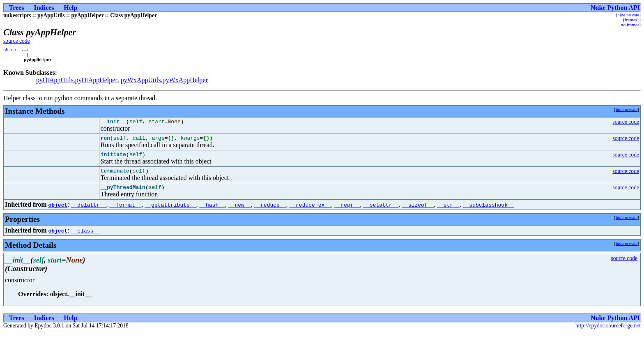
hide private (628, 15)
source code (17, 41)
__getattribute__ (171, 213)
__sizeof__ (418, 213)
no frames (630, 25)
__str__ (448, 213)
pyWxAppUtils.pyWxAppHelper (164, 82)
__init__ (113, 125)
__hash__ (212, 213)
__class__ (85, 239)
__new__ (240, 213)
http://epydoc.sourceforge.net (608, 334)
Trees (17, 8)
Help (70, 8)
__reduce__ (270, 213)
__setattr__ (381, 213)
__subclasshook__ (489, 213)
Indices (44, 8)
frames (631, 20)
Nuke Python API (615, 8)
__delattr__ (89, 213)
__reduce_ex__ (310, 213)
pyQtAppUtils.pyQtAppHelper (77, 82)
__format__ (126, 213)
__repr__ (347, 213)
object (11, 51)
